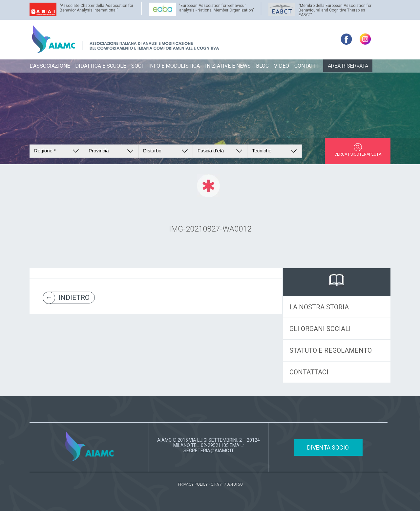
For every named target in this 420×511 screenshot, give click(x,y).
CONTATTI (306, 66)
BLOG (262, 66)
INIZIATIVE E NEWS (228, 66)
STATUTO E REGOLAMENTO (331, 350)
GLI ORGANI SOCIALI (320, 329)
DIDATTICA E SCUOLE (101, 66)
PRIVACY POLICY (193, 484)
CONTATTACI (309, 372)
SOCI (137, 66)
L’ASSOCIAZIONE (50, 66)
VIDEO (282, 66)
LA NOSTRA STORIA (319, 307)
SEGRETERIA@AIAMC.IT (209, 451)
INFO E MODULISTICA (174, 66)
